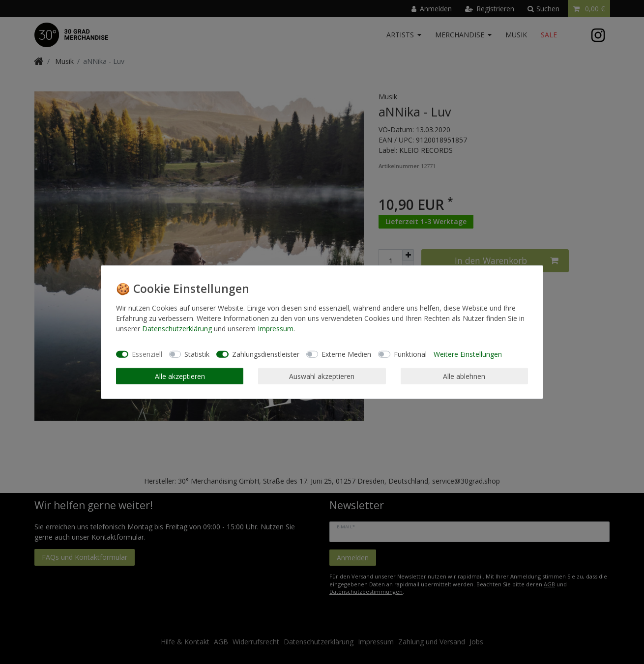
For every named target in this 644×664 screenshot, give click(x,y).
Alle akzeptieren (180, 376)
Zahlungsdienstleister (266, 354)
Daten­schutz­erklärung (177, 328)
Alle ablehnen (464, 376)
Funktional (410, 354)
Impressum (276, 328)
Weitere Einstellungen (468, 354)
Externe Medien (346, 354)
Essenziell (147, 354)
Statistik (197, 354)
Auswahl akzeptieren (322, 376)
